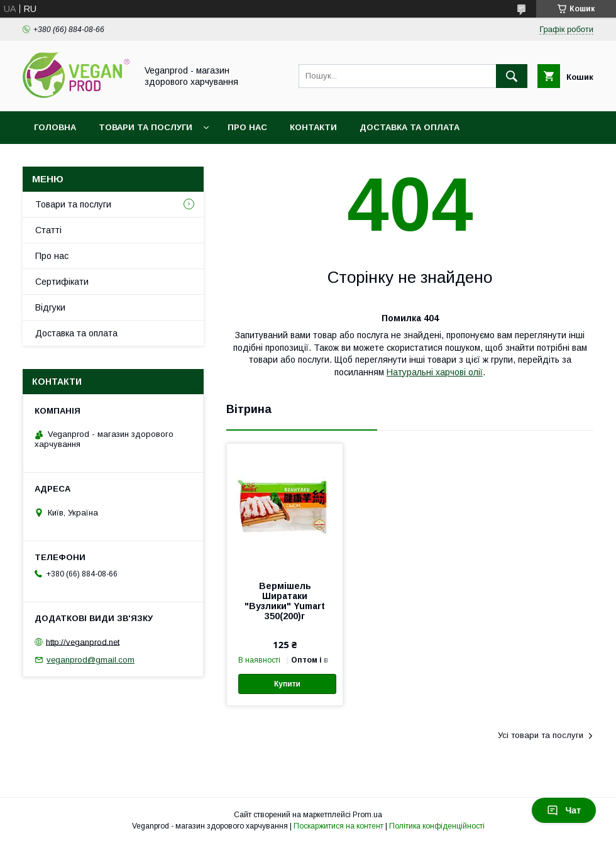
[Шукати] (512, 76)
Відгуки (50, 307)
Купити (287, 684)
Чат (564, 810)
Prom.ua (367, 815)
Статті (48, 230)
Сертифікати (62, 282)
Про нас (247, 127)
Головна (55, 127)
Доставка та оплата (410, 127)
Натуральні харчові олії (435, 372)
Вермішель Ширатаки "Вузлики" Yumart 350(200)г (285, 601)
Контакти (313, 127)
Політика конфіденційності (437, 826)
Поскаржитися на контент (338, 826)
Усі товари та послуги (541, 735)
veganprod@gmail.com (91, 660)
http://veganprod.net (83, 642)
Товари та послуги (146, 127)
